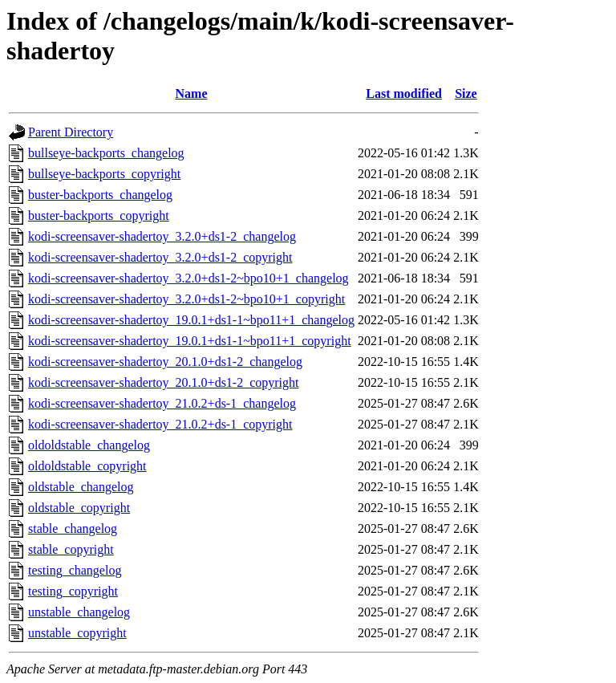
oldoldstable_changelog (89, 445)
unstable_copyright (77, 633)
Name (192, 94)
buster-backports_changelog (100, 195)
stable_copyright (71, 549)
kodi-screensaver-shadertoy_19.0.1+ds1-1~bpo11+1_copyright (190, 341)
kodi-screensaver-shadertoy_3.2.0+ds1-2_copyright (160, 257)
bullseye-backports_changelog (106, 153)
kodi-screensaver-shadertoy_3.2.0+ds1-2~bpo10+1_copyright (186, 299)
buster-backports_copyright (99, 215)
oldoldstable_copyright (87, 466)
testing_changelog (75, 570)
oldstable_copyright (79, 508)
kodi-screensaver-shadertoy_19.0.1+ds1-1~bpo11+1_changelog (191, 320)
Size (466, 94)
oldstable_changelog (81, 487)
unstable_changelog (79, 612)
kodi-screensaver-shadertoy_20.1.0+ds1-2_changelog (165, 362)
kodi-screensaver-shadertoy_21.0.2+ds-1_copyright (160, 424)
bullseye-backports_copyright (104, 174)
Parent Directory (71, 132)
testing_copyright (73, 591)
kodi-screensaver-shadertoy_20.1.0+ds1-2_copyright (164, 382)
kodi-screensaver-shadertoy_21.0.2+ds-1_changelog (162, 403)
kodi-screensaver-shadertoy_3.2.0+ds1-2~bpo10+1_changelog (188, 278)
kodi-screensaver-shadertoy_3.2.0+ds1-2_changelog (162, 236)
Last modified (404, 94)
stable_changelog (73, 529)
